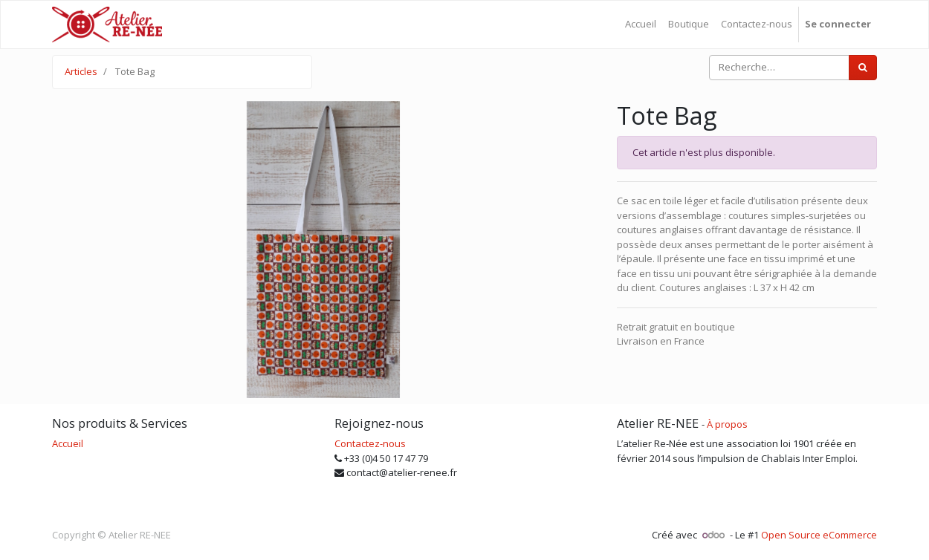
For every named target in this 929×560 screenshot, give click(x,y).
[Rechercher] (863, 68)
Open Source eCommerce (819, 535)
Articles (81, 71)
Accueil (68, 443)
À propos (727, 424)
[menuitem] (641, 25)
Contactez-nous (370, 443)
